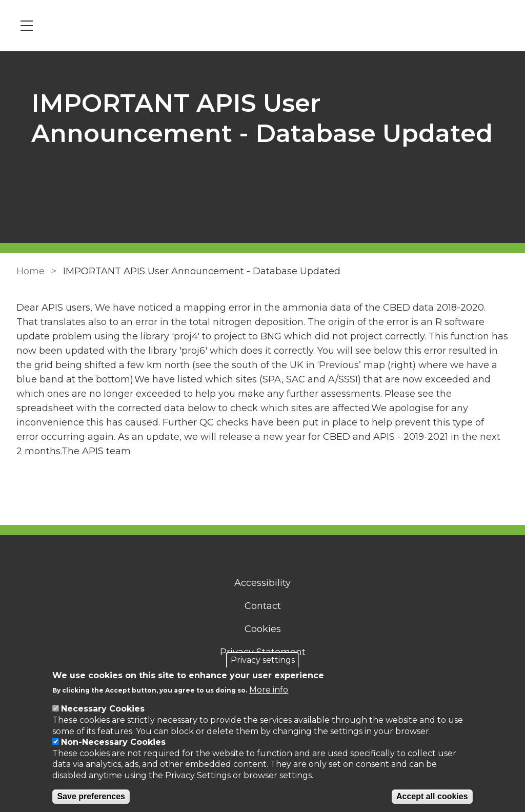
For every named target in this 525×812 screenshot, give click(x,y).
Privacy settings (263, 660)
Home (31, 271)
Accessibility (262, 583)
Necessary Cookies (103, 709)
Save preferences (91, 796)
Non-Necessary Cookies (113, 742)
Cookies (263, 629)
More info (269, 690)
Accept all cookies (432, 796)
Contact (263, 606)
